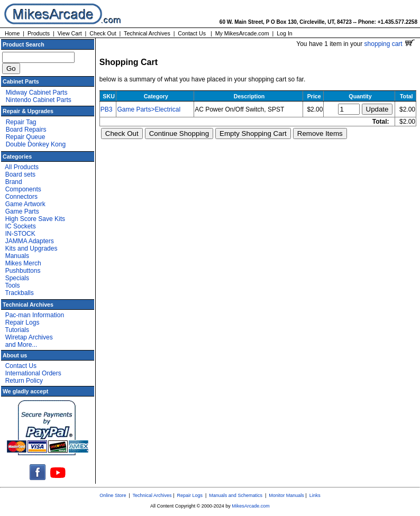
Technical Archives (147, 33)
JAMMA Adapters (30, 241)
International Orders (33, 373)
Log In (285, 33)
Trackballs (19, 293)
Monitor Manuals (286, 495)
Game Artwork (25, 204)
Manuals (17, 256)
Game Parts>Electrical (149, 109)
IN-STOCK (20, 234)
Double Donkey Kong (36, 144)
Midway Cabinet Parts (37, 93)
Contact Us (192, 33)
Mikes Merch (23, 263)
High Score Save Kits (35, 219)
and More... (21, 345)
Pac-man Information (35, 315)
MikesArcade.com (251, 506)
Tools (12, 285)
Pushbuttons (23, 271)
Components (23, 189)
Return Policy (24, 381)
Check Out (103, 33)
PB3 (107, 109)
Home (12, 33)
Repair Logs (22, 322)
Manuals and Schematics (236, 495)
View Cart (70, 33)
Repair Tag (21, 122)
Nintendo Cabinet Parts (39, 100)
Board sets (20, 174)
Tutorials (17, 330)
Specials (17, 278)
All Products (22, 167)
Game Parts (22, 211)
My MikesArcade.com (242, 33)
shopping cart (390, 44)
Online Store (113, 495)
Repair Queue (26, 137)
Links (315, 495)
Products (39, 33)
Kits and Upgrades (31, 248)
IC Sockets (21, 226)
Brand (14, 182)
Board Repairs (26, 130)
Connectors (21, 197)
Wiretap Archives (29, 337)
